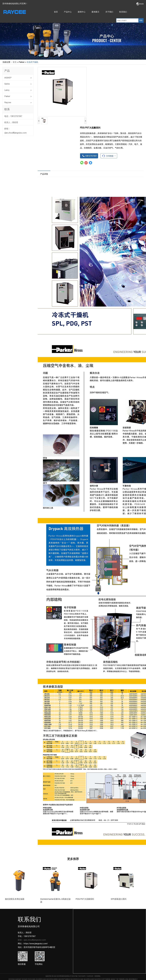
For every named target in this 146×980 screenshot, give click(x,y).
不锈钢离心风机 (123, 979)
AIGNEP (18, 78)
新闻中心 (82, 12)
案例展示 (95, 12)
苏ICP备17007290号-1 (79, 976)
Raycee (18, 102)
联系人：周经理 (11, 122)
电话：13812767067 (13, 116)
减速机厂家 (114, 979)
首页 (56, 12)
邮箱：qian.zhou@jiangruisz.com (15, 131)
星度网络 (97, 976)
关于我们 (109, 12)
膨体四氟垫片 (133, 979)
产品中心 (68, 12)
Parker (18, 96)
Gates (18, 84)
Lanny (18, 90)
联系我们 (123, 12)
